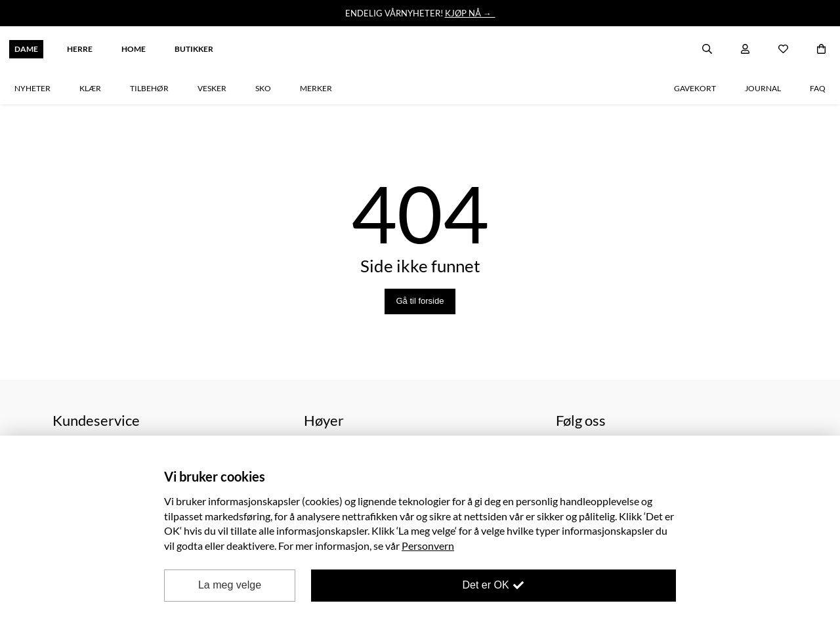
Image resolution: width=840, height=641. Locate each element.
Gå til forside (420, 301)
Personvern (428, 546)
